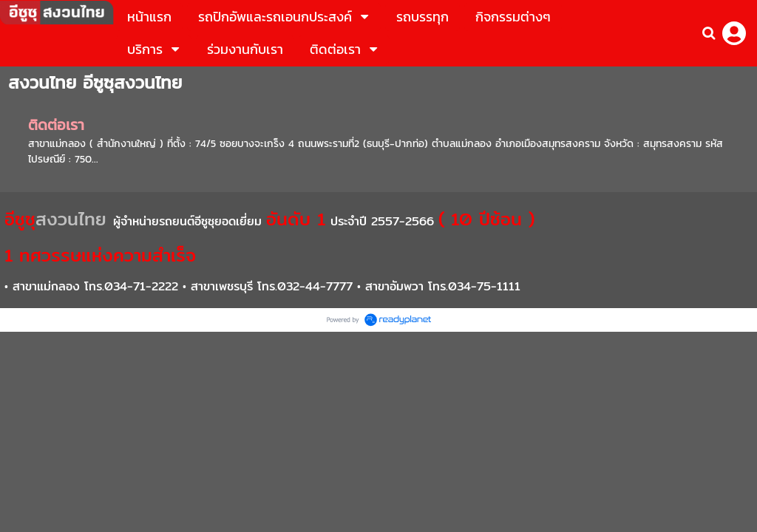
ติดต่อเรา (56, 125)
